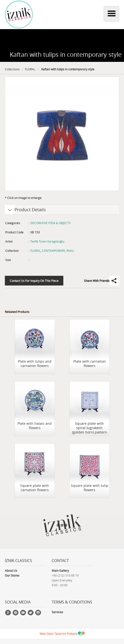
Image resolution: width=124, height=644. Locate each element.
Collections (12, 69)
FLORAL (30, 69)
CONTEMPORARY (54, 251)
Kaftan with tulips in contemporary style (67, 69)
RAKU (70, 251)
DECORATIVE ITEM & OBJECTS (50, 223)
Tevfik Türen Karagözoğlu (47, 241)
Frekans (72, 634)
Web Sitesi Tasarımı (53, 634)
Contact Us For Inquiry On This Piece (34, 281)
